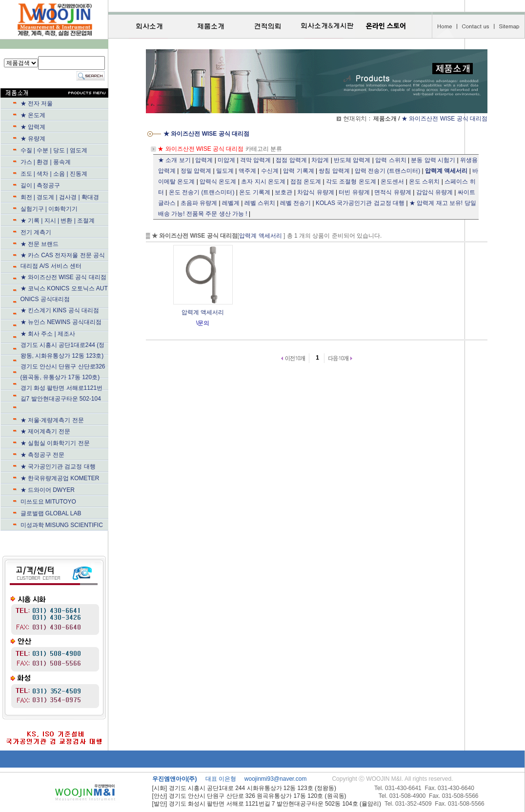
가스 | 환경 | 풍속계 (46, 162)
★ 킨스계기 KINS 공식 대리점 (60, 310)
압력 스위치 (391, 160)
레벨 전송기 (295, 203)
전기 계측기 (68, 232)
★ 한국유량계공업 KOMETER (60, 478)
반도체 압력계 (352, 160)
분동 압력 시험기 (433, 160)
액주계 (247, 171)
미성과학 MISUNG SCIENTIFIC (62, 525)
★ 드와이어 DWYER (68, 490)
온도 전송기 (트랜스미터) (202, 192)
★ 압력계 (33, 127)
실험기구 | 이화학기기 (70, 209)
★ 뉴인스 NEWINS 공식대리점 (70, 322)
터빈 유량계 (354, 192)
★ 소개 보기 (174, 160)
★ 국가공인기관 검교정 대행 (70, 467)
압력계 (204, 160)
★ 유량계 (68, 139)
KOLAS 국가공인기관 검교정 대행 (360, 203)
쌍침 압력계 (334, 171)
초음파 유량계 (199, 203)
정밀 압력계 (196, 171)
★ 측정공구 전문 (43, 455)
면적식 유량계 (393, 192)
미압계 (226, 160)
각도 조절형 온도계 (351, 182)
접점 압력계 (291, 160)
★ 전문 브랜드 (66, 244)
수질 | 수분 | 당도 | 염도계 (54, 150)
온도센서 (392, 182)
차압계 (320, 160)
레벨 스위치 (260, 203)
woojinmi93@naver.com (276, 779)
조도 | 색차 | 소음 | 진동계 (54, 174)
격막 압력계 (255, 160)
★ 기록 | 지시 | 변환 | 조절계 (70, 221)
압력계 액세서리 (260, 236)
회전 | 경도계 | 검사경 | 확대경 (60, 197)
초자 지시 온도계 (263, 182)
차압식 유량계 (315, 192)
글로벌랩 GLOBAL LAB (51, 513)
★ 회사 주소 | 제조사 (65, 334)
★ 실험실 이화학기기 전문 (55, 443)
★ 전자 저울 (37, 103)
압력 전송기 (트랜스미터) (388, 171)
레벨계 (231, 203)
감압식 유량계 (434, 192)
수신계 (270, 171)
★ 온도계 (33, 115)
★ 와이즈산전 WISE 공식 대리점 (63, 277)
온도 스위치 (424, 182)
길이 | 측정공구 (40, 185)
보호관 (283, 192)
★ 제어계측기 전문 (46, 431)
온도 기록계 (254, 192)
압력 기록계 (298, 171)
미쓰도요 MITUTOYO (69, 502)
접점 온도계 (306, 182)
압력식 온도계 (218, 182)
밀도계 (225, 171)
